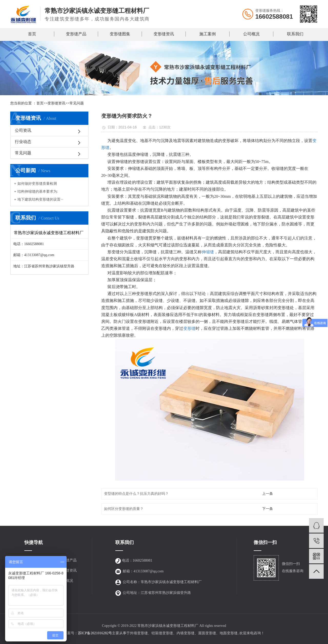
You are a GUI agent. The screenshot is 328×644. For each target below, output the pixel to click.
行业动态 (23, 142)
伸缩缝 (208, 252)
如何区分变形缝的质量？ (124, 509)
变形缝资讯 (164, 34)
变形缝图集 (120, 34)
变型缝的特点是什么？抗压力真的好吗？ (136, 494)
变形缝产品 (76, 34)
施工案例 (208, 34)
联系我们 (295, 34)
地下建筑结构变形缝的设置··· (40, 199)
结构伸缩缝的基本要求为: (38, 192)
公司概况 (251, 34)
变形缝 (189, 328)
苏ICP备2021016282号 (95, 633)
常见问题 (77, 103)
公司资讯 (23, 130)
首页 (32, 34)
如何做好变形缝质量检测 (37, 184)
